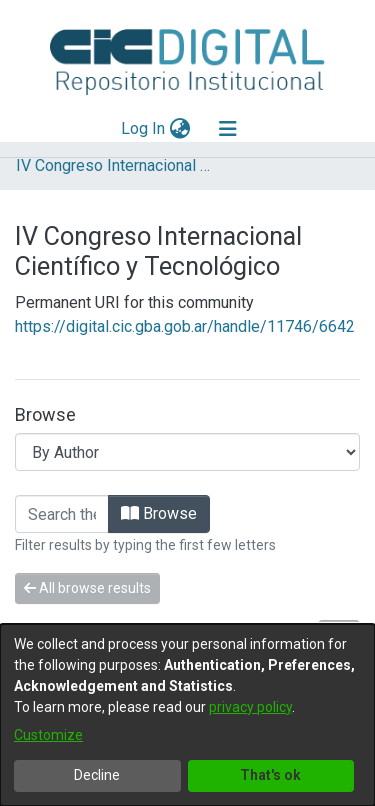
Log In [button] (144, 128)
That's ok (270, 775)
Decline (97, 775)
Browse (159, 513)
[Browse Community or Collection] (187, 452)
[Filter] (62, 514)
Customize (48, 735)
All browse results (87, 588)
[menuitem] (179, 129)
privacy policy (250, 707)
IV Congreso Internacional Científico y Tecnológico (116, 165)
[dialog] (187, 715)
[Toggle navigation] (228, 129)
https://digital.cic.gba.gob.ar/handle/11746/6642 (185, 326)
